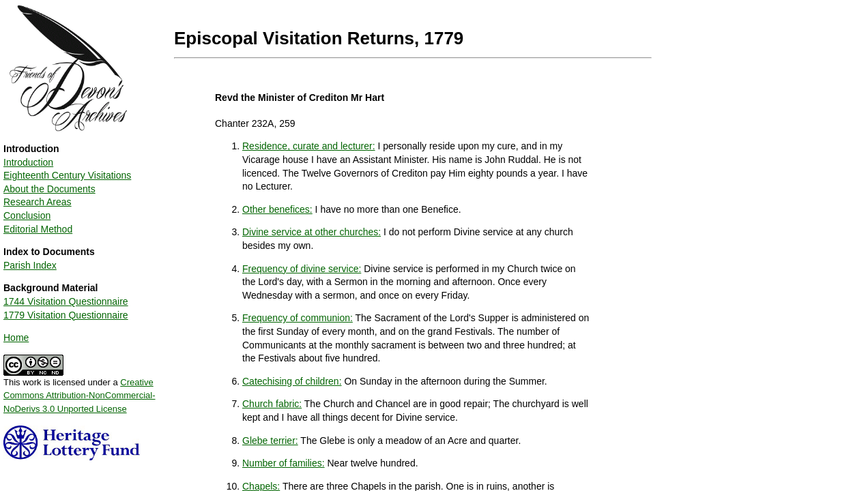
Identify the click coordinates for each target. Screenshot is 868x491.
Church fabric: (272, 404)
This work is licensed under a (79, 391)
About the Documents (49, 189)
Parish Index (30, 265)
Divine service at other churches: (312, 232)
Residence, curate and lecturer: (309, 146)
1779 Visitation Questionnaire (66, 315)
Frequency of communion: (298, 318)
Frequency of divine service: (302, 269)
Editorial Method (38, 229)
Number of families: (284, 463)
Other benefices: (277, 209)
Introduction (28, 162)
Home (16, 338)
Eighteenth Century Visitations (67, 175)
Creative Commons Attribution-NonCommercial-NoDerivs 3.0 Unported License (79, 396)
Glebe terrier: (270, 441)
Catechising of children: (292, 381)
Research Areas (38, 202)
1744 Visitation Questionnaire (66, 301)
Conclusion (27, 215)
